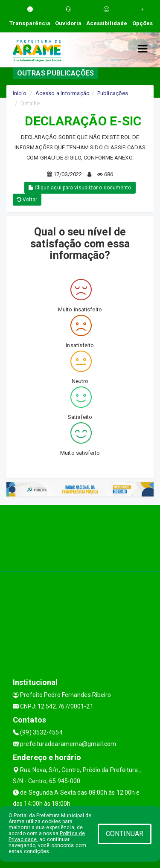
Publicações (113, 93)
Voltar (27, 200)
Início (20, 93)
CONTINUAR (125, 834)
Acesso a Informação (63, 93)
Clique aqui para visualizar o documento (80, 188)
